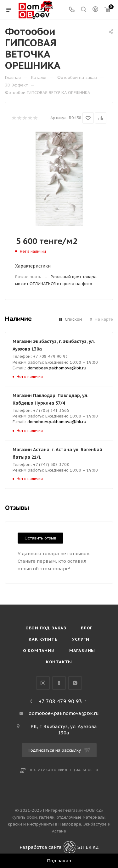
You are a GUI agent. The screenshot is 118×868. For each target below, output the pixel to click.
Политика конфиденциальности (64, 770)
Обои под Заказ (46, 628)
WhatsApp (75, 683)
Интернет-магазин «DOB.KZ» (74, 810)
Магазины (82, 651)
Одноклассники (59, 683)
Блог (87, 628)
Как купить (43, 639)
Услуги (81, 639)
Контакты (59, 662)
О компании (39, 651)
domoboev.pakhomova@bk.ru (57, 368)
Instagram (43, 683)
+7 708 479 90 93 (60, 701)
